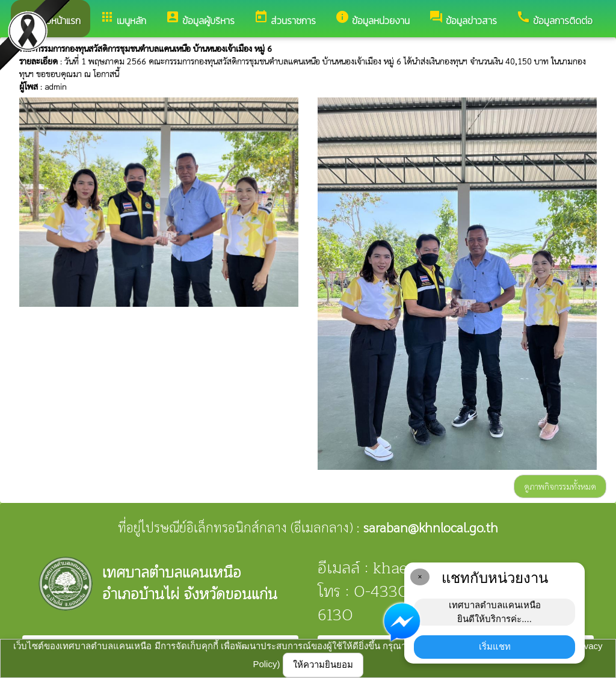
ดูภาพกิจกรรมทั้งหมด (560, 486)
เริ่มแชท (495, 646)
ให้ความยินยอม (323, 664)
